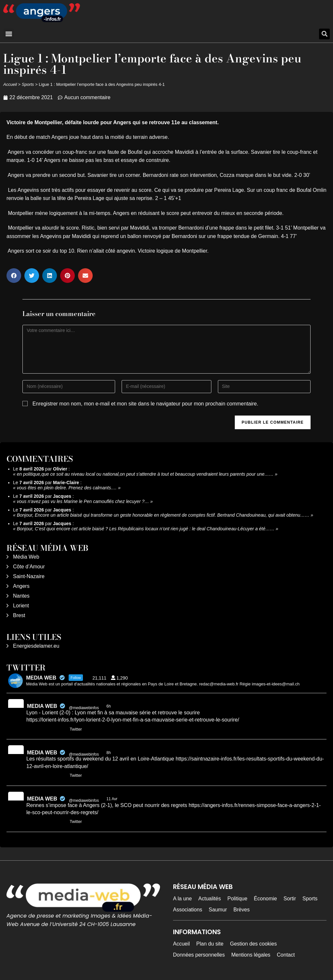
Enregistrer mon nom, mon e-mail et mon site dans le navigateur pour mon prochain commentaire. (146, 404)
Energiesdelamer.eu (36, 646)
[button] (9, 34)
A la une (182, 899)
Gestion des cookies (253, 944)
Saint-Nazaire (29, 576)
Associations (188, 910)
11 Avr (112, 799)
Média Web (26, 557)
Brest (19, 615)
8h (109, 753)
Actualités (210, 899)
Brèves (242, 910)
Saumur (218, 910)
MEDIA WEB (42, 706)
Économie (266, 899)
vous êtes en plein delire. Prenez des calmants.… (67, 488)
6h (109, 706)
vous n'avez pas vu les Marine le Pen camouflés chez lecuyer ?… (83, 501)
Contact (286, 955)
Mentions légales (251, 955)
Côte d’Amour (29, 567)
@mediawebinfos (84, 708)
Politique (237, 899)
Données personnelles (199, 955)
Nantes (21, 596)
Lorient (21, 606)
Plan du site (210, 944)
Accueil (10, 84)
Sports (28, 84)
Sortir (290, 899)
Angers (21, 586)
